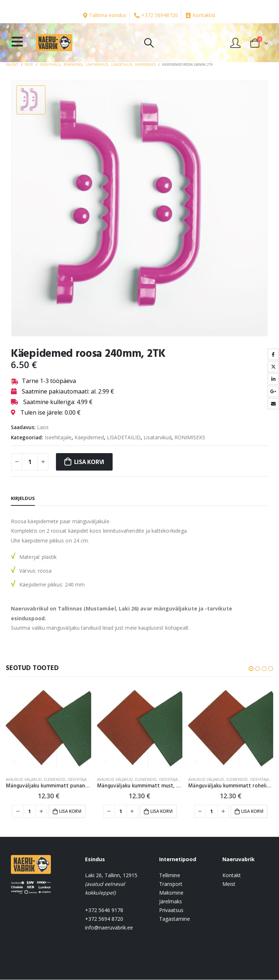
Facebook (273, 354)
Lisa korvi (89, 462)
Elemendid (55, 779)
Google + (273, 391)
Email (273, 404)
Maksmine (171, 893)
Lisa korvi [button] (70, 811)
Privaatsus (171, 910)
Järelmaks (171, 902)
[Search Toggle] (149, 43)
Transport (171, 884)
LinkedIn (273, 379)
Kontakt (232, 876)
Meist (229, 884)
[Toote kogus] (30, 462)
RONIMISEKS (190, 437)
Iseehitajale (58, 437)
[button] (251, 669)
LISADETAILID (124, 437)
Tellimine (170, 876)
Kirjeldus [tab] (23, 498)
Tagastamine (175, 919)
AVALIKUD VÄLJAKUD (24, 779)
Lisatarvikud (157, 437)
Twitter (273, 367)
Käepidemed (89, 437)
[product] (48, 728)
